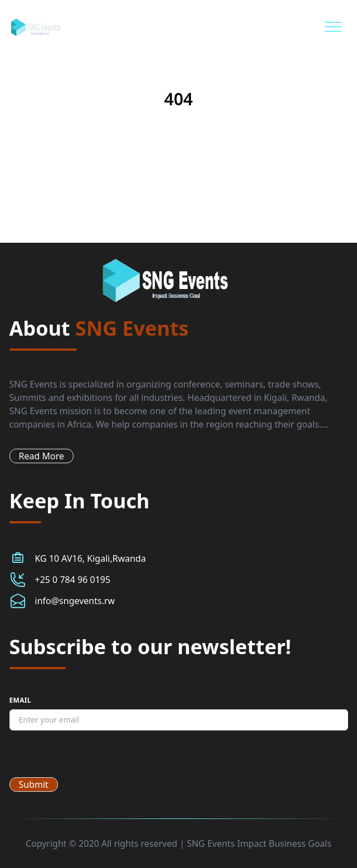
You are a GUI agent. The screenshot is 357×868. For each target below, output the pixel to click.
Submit (34, 784)
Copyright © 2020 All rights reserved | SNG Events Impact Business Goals (178, 844)
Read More (41, 456)
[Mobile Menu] (333, 27)
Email (20, 700)
